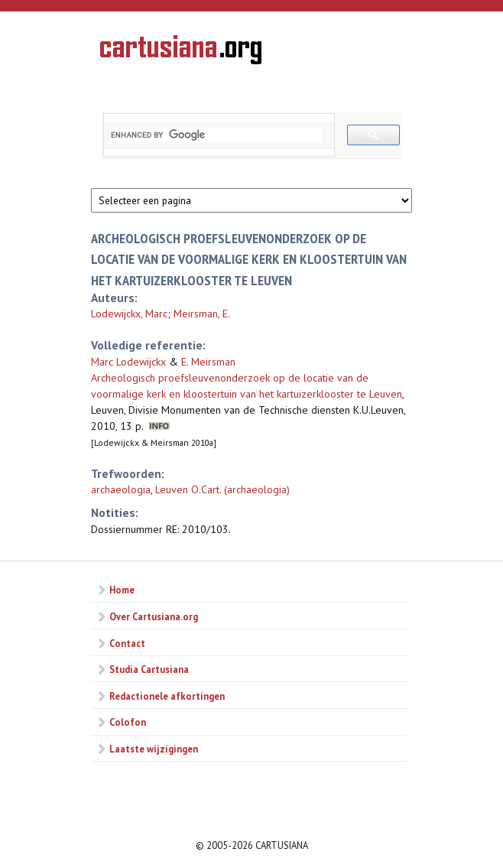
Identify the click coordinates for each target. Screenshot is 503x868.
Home (122, 590)
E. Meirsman (208, 362)
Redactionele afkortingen (167, 696)
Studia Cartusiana (149, 669)
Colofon (128, 722)
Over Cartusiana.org (154, 616)
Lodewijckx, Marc (129, 314)
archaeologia (121, 489)
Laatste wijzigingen (154, 749)
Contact (127, 643)
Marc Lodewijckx (128, 362)
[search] (216, 135)
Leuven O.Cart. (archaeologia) (222, 489)
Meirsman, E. (202, 314)
